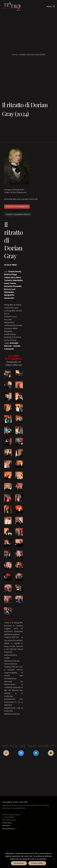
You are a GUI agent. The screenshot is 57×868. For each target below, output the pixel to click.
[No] (54, 859)
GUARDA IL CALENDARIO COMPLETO (18, 214)
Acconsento (19, 863)
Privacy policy (7, 823)
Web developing (8, 829)
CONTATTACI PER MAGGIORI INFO (17, 207)
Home (15, 55)
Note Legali (6, 826)
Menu (51, 7)
